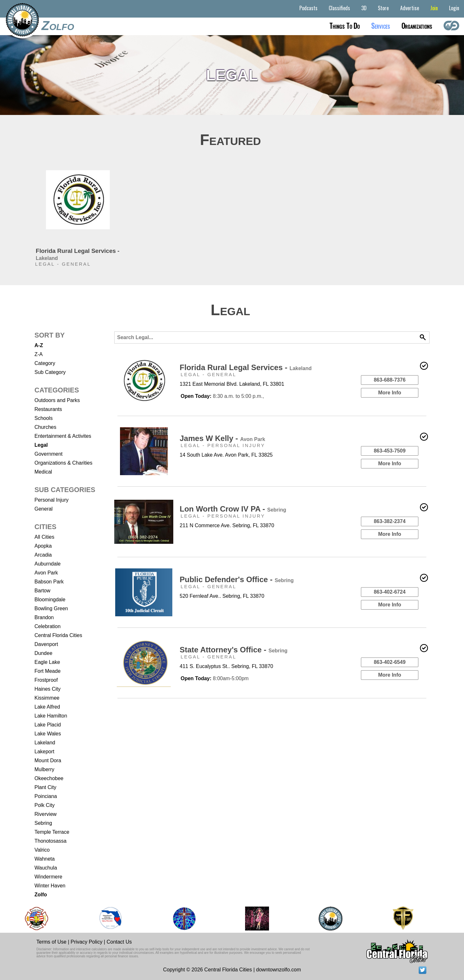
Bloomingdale (50, 600)
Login (454, 8)
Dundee (43, 653)
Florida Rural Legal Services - (246, 367)
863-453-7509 (390, 451)
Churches (45, 427)
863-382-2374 (390, 521)
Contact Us (119, 942)
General (44, 509)
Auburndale (48, 564)
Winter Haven (50, 886)
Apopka (43, 546)
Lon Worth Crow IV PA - (233, 509)
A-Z (39, 345)
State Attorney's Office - (234, 650)
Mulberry (44, 769)
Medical (43, 472)
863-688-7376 (390, 380)
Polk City (45, 805)
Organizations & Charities (63, 463)
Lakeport (44, 752)
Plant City (45, 787)
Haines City (48, 689)
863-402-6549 (390, 662)
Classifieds (339, 8)
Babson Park (49, 582)
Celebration (48, 626)
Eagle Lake (47, 662)
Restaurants (48, 409)
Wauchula (46, 868)
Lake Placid (48, 725)
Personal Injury (52, 500)
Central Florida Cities (58, 635)
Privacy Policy (86, 942)
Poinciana (46, 796)
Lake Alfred (47, 707)
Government (49, 454)
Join (434, 8)
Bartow (42, 591)
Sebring (43, 823)
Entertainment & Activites (63, 436)
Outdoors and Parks (57, 400)
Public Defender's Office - (237, 579)
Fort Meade (48, 671)
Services (381, 26)
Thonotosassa (51, 841)
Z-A (39, 354)
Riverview (45, 814)
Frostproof (46, 680)
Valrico (42, 850)
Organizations (417, 26)
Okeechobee (49, 778)
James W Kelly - (222, 438)
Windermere (48, 877)
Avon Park (46, 573)
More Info (390, 393)
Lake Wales (48, 734)
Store (383, 8)
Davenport (46, 644)
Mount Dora (48, 760)
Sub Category (50, 372)
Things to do (344, 26)
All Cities (44, 537)
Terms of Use (51, 942)
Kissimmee (47, 698)
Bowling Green (51, 608)
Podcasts (308, 8)
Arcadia (43, 555)
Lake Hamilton (51, 716)
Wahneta (45, 859)
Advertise (410, 8)
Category (45, 363)
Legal (41, 445)
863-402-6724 (390, 592)
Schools (44, 418)
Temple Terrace (52, 832)
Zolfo (58, 26)
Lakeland (45, 743)
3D (364, 8)
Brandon (44, 617)
